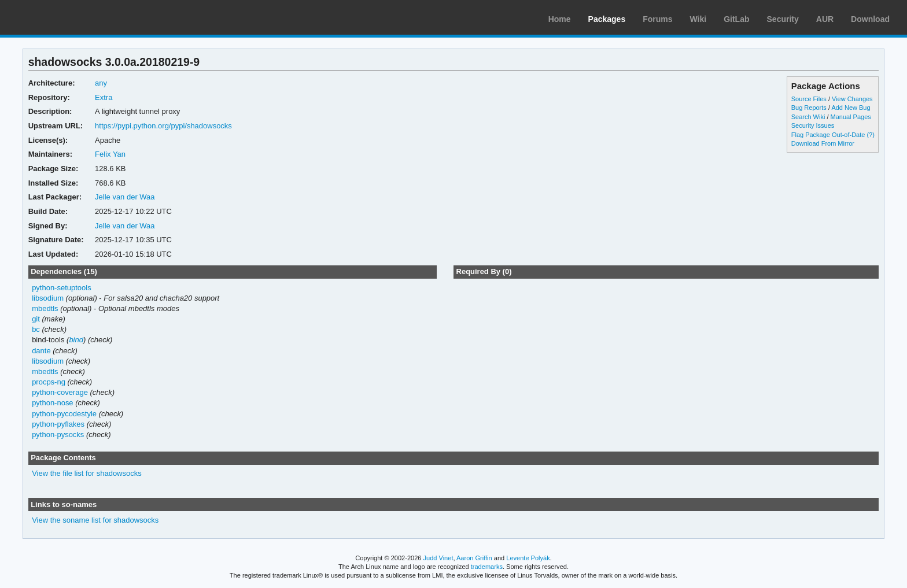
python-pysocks (58, 434)
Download (870, 19)
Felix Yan (110, 154)
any (101, 83)
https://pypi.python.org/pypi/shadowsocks (163, 126)
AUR (825, 19)
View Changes (852, 99)
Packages (607, 19)
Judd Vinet (438, 558)
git (36, 319)
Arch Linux (64, 17)
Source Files (809, 99)
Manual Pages (851, 117)
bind (76, 340)
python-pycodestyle (64, 414)
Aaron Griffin (474, 558)
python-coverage (60, 392)
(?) (870, 135)
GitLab (736, 19)
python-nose (52, 403)
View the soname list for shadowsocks (95, 520)
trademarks (487, 567)
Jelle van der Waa (125, 197)
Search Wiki (808, 117)
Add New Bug (851, 108)
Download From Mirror (823, 143)
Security (783, 19)
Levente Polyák (528, 558)
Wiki (698, 19)
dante (41, 351)
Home (560, 19)
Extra (104, 97)
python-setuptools (62, 288)
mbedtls (45, 308)
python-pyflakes (58, 424)
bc (36, 329)
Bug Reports (809, 108)
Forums (657, 19)
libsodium (48, 298)
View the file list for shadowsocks (87, 473)
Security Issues (813, 125)
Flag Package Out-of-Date (828, 135)
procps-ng (49, 382)
